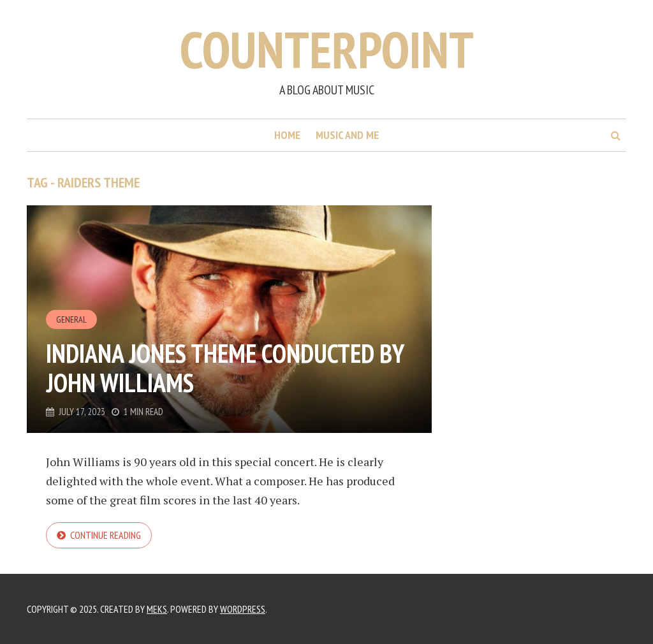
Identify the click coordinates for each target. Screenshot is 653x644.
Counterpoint (327, 49)
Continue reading (106, 535)
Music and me (347, 135)
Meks (157, 609)
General (71, 319)
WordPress (243, 609)
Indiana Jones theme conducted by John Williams (225, 368)
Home (287, 135)
